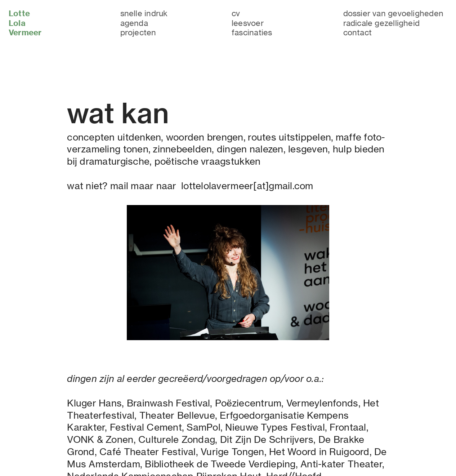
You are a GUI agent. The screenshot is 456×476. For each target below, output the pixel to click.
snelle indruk (144, 13)
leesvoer (248, 23)
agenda (134, 23)
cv (236, 13)
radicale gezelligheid (382, 23)
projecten (138, 32)
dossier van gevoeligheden (394, 13)
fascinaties (252, 32)
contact (358, 32)
